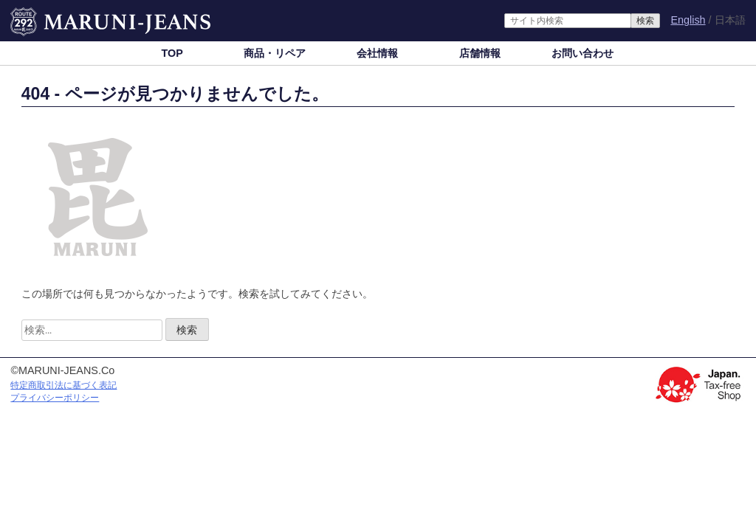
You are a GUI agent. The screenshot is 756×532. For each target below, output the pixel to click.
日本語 (730, 20)
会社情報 (377, 53)
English (688, 20)
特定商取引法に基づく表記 (63, 385)
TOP (172, 53)
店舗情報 (480, 53)
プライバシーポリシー (55, 398)
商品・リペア (275, 53)
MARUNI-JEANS (50, 15)
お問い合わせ (583, 53)
